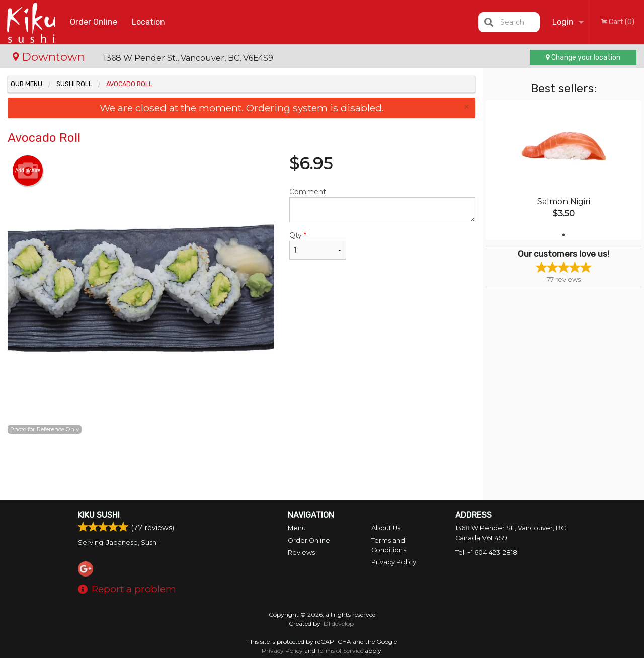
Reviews (301, 553)
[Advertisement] (242, 467)
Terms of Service (340, 651)
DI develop (339, 624)
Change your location (583, 58)
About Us (386, 528)
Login (563, 22)
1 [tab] (563, 235)
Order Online (94, 22)
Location (148, 22)
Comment (382, 205)
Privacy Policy (394, 562)
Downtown (50, 57)
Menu (297, 528)
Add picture (28, 171)
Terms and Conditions (389, 545)
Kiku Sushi (99, 515)
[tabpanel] (563, 170)
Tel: (486, 553)
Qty (318, 245)
